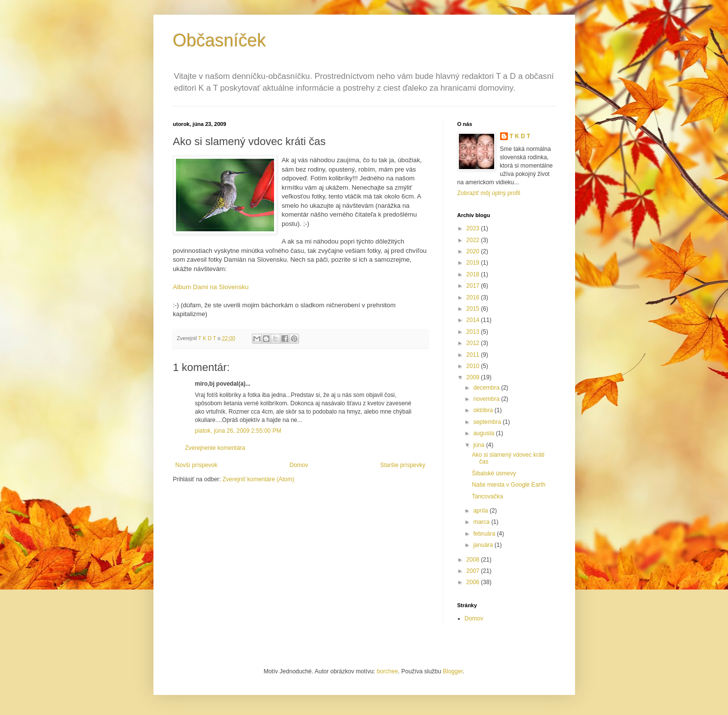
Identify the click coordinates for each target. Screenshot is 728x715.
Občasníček (220, 40)
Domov (299, 465)
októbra (484, 410)
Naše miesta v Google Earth (508, 485)
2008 (474, 560)
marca (482, 522)
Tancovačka (487, 496)
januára (484, 545)
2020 (474, 251)
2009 (474, 377)
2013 (474, 332)
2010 (474, 366)
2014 (474, 320)
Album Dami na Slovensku (211, 287)
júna (479, 445)
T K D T (520, 136)
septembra (488, 422)
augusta (484, 433)
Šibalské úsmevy (494, 473)
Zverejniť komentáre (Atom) (259, 479)
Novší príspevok (197, 465)
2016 (474, 297)
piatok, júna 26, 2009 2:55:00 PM (238, 431)
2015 (474, 309)
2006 (474, 582)
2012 (474, 343)
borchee (387, 671)
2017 (474, 286)
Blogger (453, 671)
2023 (474, 228)
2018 (474, 274)
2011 (474, 355)
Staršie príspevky (402, 465)
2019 (474, 263)
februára (485, 534)
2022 (474, 240)
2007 (474, 571)
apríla (481, 511)
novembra (487, 399)
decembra (487, 388)
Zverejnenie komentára (215, 448)
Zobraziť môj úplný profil (489, 193)
